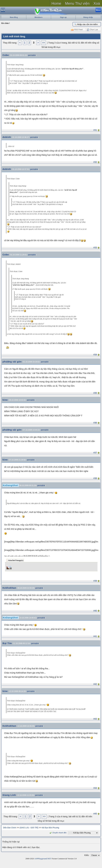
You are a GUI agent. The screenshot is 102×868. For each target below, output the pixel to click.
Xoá (97, 3)
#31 (95, 130)
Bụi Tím (7, 643)
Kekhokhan (9, 588)
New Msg (14, 17)
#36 (95, 423)
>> (44, 43)
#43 (95, 719)
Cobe (6, 55)
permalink (32, 55)
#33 (95, 248)
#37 (95, 453)
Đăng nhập (88, 17)
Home (56, 3)
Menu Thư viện (77, 3)
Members (39, 17)
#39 (95, 581)
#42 (95, 684)
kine (5, 400)
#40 (95, 611)
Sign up (63, 17)
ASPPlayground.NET (43, 859)
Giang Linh (9, 795)
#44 (95, 788)
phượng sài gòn (12, 362)
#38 (95, 478)
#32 (95, 162)
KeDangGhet (11, 485)
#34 (95, 355)
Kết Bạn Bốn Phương (50, 828)
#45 (95, 814)
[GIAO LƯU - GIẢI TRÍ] (29, 828)
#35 (95, 393)
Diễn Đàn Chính (10, 828)
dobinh (7, 137)
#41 (95, 636)
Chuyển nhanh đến (58, 833)
